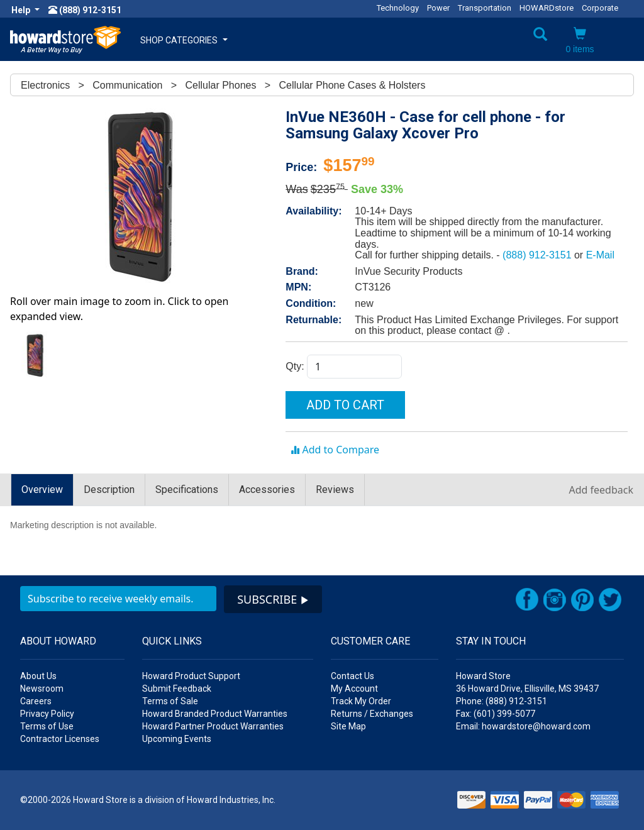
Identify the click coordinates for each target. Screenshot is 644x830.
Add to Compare (335, 450)
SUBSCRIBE (273, 599)
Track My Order (361, 701)
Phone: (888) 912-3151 (502, 701)
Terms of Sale (170, 701)
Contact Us (353, 676)
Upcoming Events (177, 739)
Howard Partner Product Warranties (213, 726)
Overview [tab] (42, 490)
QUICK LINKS (172, 641)
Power (438, 8)
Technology (398, 8)
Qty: (296, 366)
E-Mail (600, 255)
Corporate (600, 8)
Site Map (348, 726)
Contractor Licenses (60, 739)
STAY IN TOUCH (491, 641)
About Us (38, 676)
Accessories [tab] (267, 490)
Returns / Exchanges (372, 714)
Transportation (485, 8)
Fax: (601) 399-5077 (496, 714)
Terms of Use (47, 726)
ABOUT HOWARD (58, 641)
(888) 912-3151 (538, 255)
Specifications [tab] (187, 490)
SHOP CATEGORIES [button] (184, 40)
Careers (36, 701)
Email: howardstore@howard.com (523, 726)
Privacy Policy (47, 714)
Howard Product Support (191, 676)
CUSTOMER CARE (370, 641)
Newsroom (42, 689)
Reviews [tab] (335, 490)
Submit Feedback (177, 689)
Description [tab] (109, 490)
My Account (354, 689)
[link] (421, 798)
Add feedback (602, 490)
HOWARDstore (547, 8)
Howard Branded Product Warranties (215, 714)
